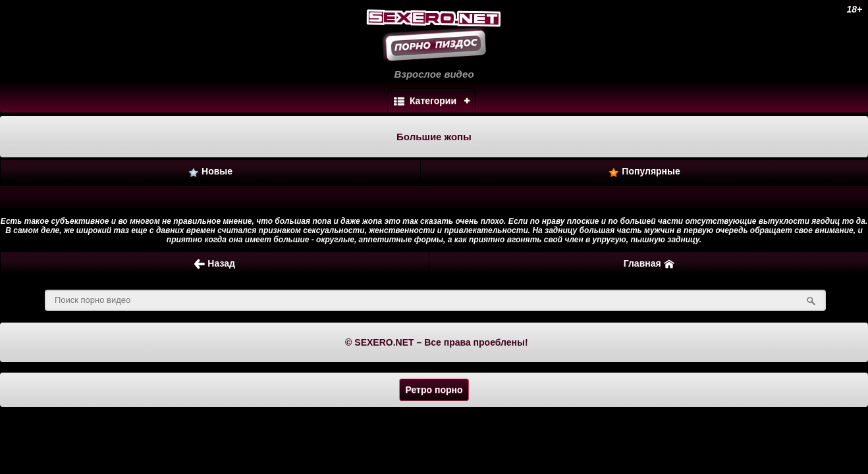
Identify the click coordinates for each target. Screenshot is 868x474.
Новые (210, 171)
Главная (649, 264)
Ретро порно (434, 390)
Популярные (644, 171)
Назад (214, 264)
